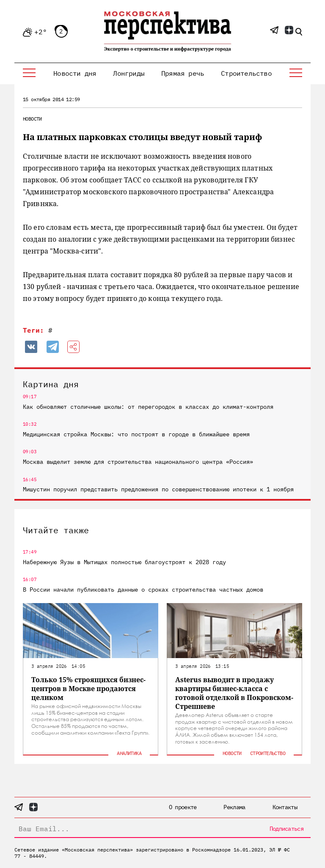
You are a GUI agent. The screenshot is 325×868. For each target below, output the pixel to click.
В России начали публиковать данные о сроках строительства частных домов (143, 590)
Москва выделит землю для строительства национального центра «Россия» (138, 462)
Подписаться (286, 829)
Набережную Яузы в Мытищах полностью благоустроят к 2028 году (124, 562)
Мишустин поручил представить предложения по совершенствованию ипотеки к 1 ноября (158, 489)
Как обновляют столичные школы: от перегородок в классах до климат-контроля (148, 407)
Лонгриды (129, 73)
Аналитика (129, 753)
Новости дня (75, 73)
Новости (32, 119)
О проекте (183, 807)
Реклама (234, 807)
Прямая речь (183, 73)
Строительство (246, 73)
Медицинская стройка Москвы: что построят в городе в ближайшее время (136, 434)
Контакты (285, 807)
